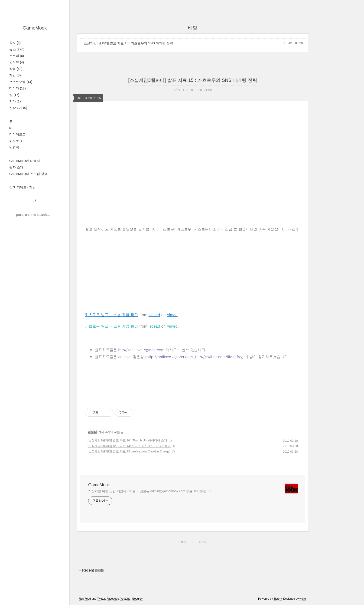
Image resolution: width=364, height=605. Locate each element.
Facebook (113, 599)
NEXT (203, 541)
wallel (303, 599)
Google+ (137, 599)
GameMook (35, 28)
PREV (181, 541)
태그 (13, 128)
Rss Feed (85, 599)
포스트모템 (21, 82)
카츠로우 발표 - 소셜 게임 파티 (112, 315)
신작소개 (18, 108)
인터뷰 (17, 62)
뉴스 (17, 49)
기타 (16, 101)
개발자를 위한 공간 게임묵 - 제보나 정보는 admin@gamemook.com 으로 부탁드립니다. (151, 491)
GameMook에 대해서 (25, 161)
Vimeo (172, 315)
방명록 (14, 147)
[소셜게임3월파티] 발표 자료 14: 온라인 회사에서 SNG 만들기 (129, 446)
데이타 (18, 88)
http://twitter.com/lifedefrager (221, 357)
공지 (15, 43)
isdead (154, 315)
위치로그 (16, 141)
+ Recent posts (91, 570)
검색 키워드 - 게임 (23, 187)
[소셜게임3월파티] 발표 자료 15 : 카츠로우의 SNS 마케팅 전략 (128, 43)
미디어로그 (17, 134)
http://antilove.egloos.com (141, 350)
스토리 (17, 56)
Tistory (278, 599)
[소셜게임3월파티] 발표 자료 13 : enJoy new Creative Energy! (129, 451)
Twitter (101, 599)
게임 (16, 75)
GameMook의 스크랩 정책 (28, 174)
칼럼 (16, 69)
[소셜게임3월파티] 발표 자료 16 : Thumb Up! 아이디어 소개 (127, 440)
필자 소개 (16, 167)
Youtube (125, 599)
